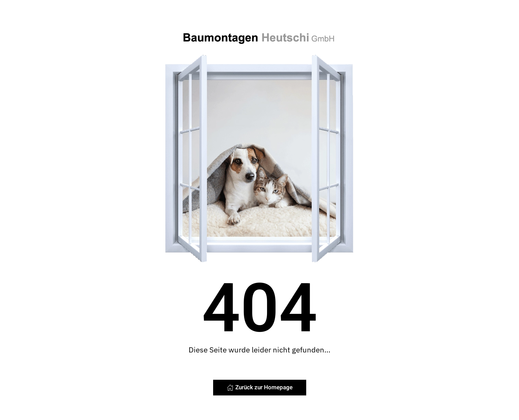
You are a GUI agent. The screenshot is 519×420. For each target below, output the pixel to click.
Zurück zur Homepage (260, 387)
